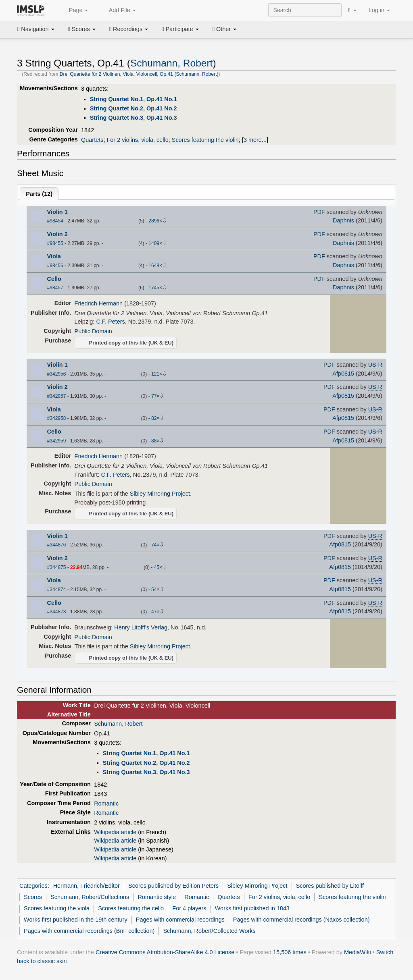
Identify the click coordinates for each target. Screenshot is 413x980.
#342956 (57, 374)
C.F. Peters (110, 322)
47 (154, 612)
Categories (33, 886)
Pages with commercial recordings (180, 920)
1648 (154, 266)
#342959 (57, 441)
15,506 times (290, 952)
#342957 (57, 396)
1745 (154, 288)
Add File (118, 10)
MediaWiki (358, 952)
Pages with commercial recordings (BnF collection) (89, 931)
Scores (82, 29)
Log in (379, 10)
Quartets (92, 140)
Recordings (129, 29)
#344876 (57, 545)
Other (224, 29)
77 (154, 396)
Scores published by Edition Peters (173, 886)
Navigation (36, 29)
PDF (319, 212)
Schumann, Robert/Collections (90, 897)
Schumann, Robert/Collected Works (209, 931)
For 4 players (189, 908)
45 (157, 567)
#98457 (55, 288)
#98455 (55, 243)
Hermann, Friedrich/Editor (87, 886)
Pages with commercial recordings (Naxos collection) (301, 920)
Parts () (39, 194)
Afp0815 (343, 374)
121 (155, 374)
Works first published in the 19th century (76, 920)
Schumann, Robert (172, 63)
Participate (180, 29)
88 (154, 441)
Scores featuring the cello (131, 908)
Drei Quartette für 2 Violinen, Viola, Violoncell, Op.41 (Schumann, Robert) (139, 74)
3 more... (255, 140)
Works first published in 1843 (252, 908)
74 (154, 545)
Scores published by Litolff (330, 886)
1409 (154, 243)
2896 (154, 221)
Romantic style (157, 897)
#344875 (57, 567)
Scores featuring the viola (57, 908)
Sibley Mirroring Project (160, 494)
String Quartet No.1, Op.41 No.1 (133, 99)
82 (154, 418)
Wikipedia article (115, 832)
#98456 (55, 266)
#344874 (57, 590)
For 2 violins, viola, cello (137, 140)
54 (154, 590)
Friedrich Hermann (99, 303)
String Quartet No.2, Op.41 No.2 (133, 108)
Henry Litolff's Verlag (141, 627)
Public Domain (93, 331)
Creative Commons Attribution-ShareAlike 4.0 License (165, 952)
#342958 (57, 418)
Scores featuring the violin (205, 140)
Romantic (106, 804)
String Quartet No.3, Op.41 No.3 (133, 118)
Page (74, 10)
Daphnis (343, 220)
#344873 (57, 612)
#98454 (55, 221)
